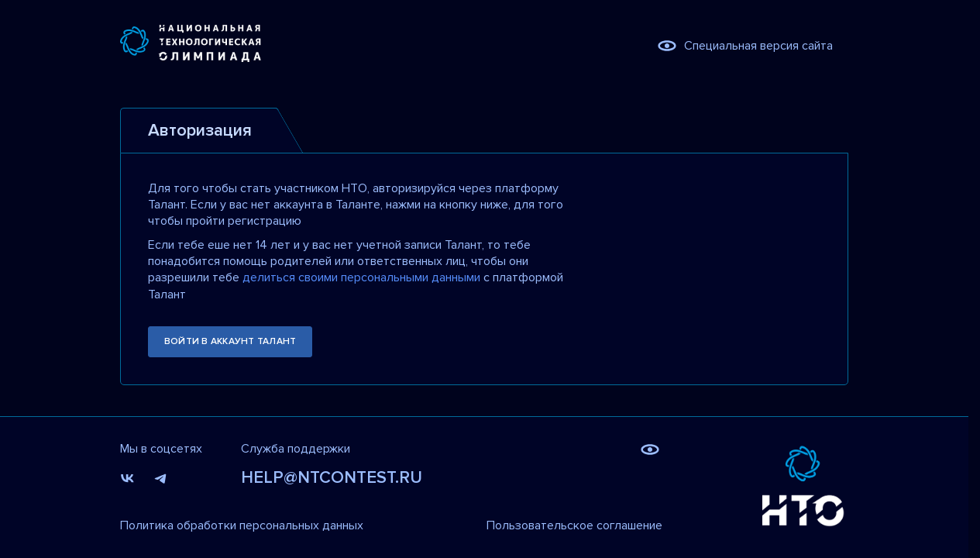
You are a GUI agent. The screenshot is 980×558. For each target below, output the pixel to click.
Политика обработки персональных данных (242, 525)
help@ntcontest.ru (332, 478)
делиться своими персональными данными (361, 277)
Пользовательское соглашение (574, 525)
